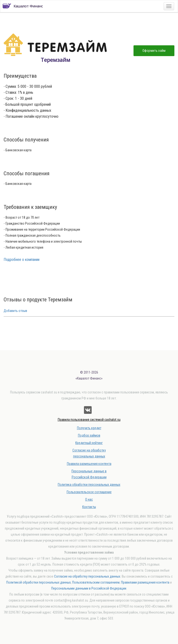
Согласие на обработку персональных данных (87, 576)
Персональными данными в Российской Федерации (89, 588)
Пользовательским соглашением (96, 582)
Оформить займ (154, 51)
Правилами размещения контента (145, 582)
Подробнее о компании (22, 260)
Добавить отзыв (15, 311)
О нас (89, 499)
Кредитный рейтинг (89, 443)
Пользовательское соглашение (89, 492)
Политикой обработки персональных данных (38, 582)
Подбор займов (89, 435)
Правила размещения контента (89, 464)
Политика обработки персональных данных (89, 485)
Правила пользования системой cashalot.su (89, 420)
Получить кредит (89, 428)
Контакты (89, 507)
